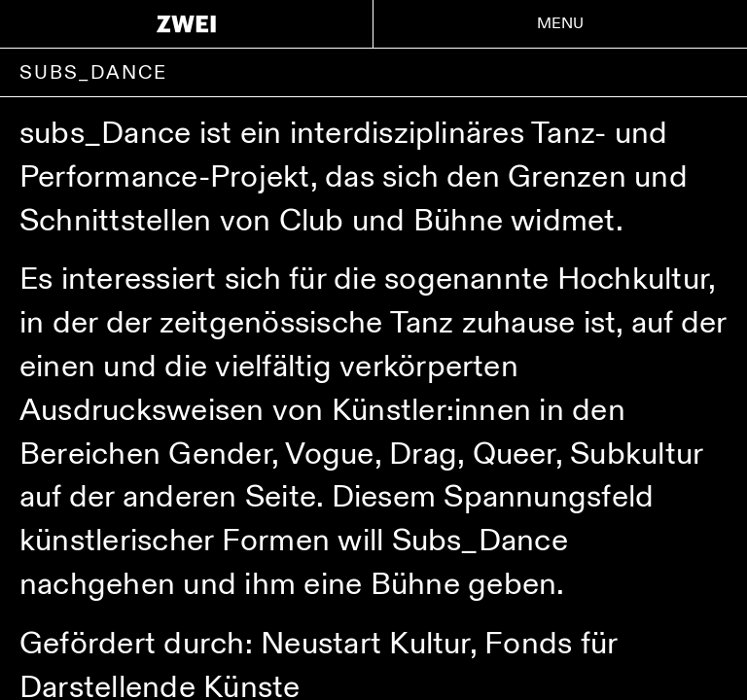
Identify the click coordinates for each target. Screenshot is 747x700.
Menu (561, 24)
